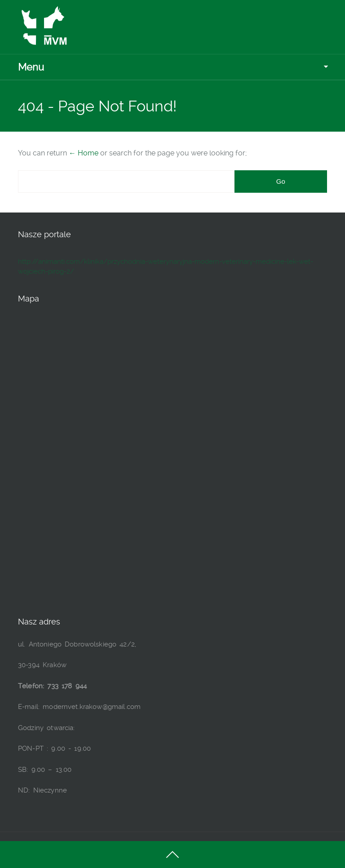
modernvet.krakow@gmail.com (92, 707)
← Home (84, 153)
